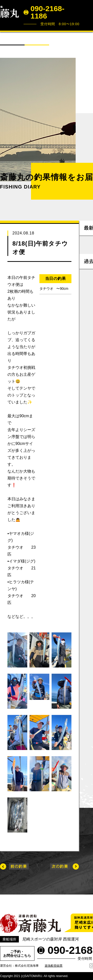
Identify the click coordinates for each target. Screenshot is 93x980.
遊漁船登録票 (54, 966)
